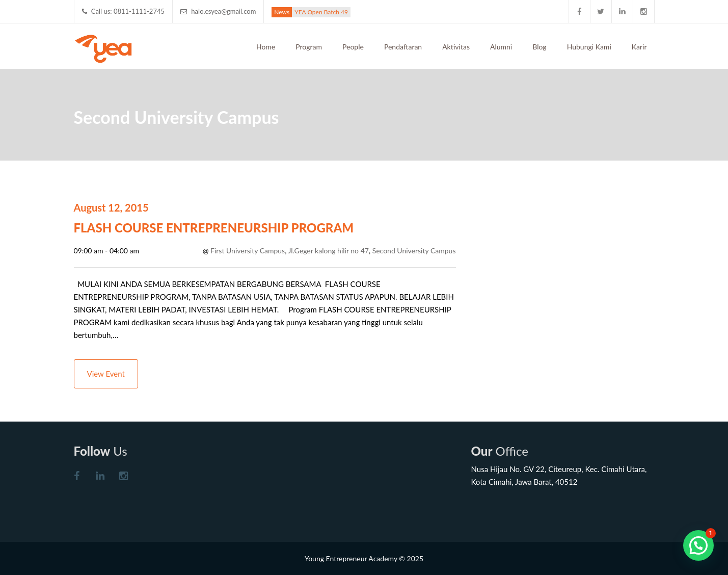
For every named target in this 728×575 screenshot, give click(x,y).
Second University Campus (414, 251)
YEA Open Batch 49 (321, 12)
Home (266, 47)
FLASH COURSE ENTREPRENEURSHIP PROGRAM (214, 228)
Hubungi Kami (589, 47)
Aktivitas (456, 47)
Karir (639, 47)
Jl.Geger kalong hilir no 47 (329, 251)
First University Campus (248, 251)
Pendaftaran (403, 47)
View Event (106, 374)
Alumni (501, 47)
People (353, 47)
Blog (539, 47)
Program (309, 47)
